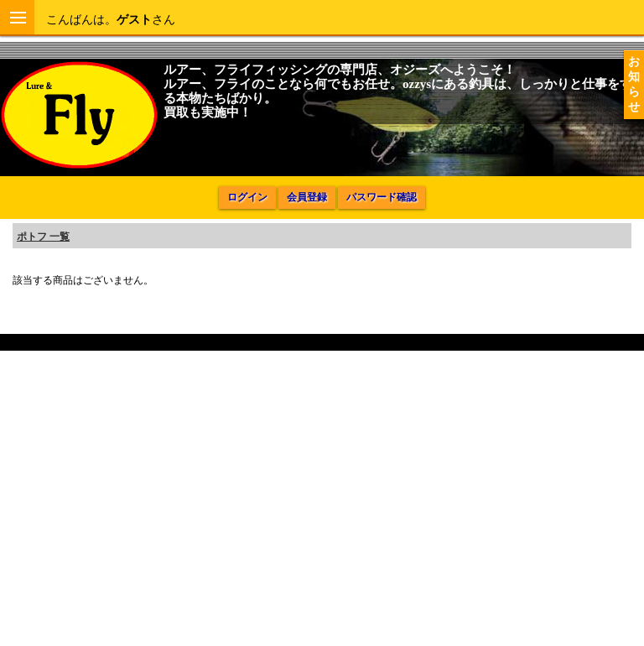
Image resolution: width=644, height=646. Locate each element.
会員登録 (307, 197)
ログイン (247, 197)
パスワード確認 (382, 197)
